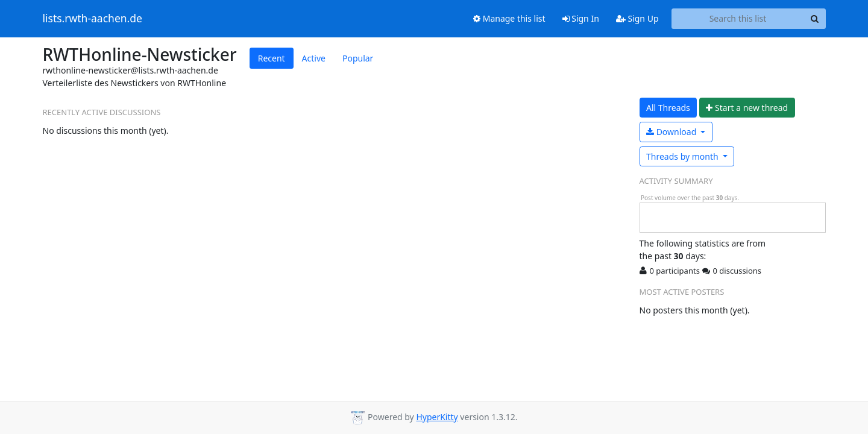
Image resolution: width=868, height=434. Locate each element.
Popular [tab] (358, 58)
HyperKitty (437, 417)
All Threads (668, 108)
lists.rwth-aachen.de (93, 19)
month (683, 156)
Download (672, 132)
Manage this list (509, 18)
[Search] (815, 19)
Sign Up (637, 18)
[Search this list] (738, 19)
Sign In (581, 18)
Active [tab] (314, 58)
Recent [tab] (272, 58)
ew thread (747, 108)
